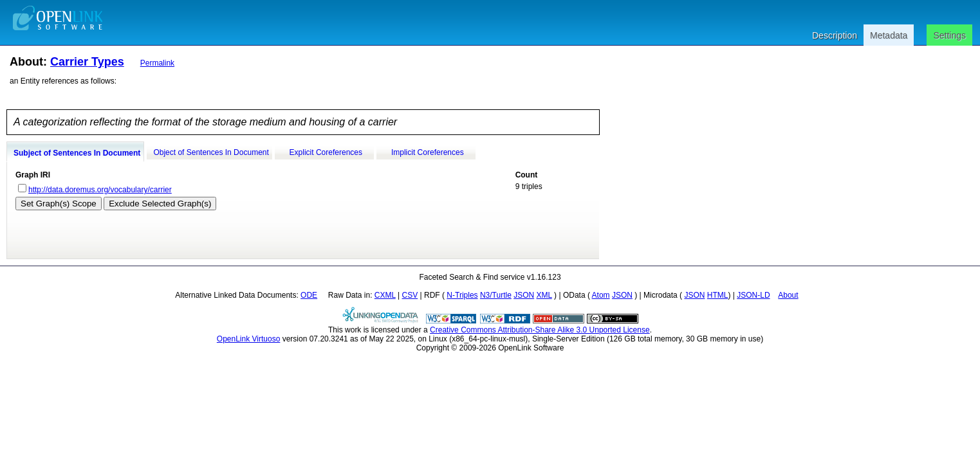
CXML (385, 295)
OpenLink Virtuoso (249, 339)
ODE (309, 295)
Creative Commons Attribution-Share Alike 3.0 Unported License (540, 330)
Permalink (157, 63)
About (788, 295)
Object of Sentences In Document (211, 152)
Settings (949, 35)
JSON (524, 295)
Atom (601, 295)
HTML (718, 295)
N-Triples (462, 295)
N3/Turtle (496, 295)
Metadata (889, 35)
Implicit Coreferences (428, 152)
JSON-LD (753, 295)
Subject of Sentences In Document (77, 153)
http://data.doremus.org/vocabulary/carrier (100, 190)
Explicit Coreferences (326, 152)
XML (544, 295)
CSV (410, 295)
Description (835, 35)
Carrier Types (87, 62)
